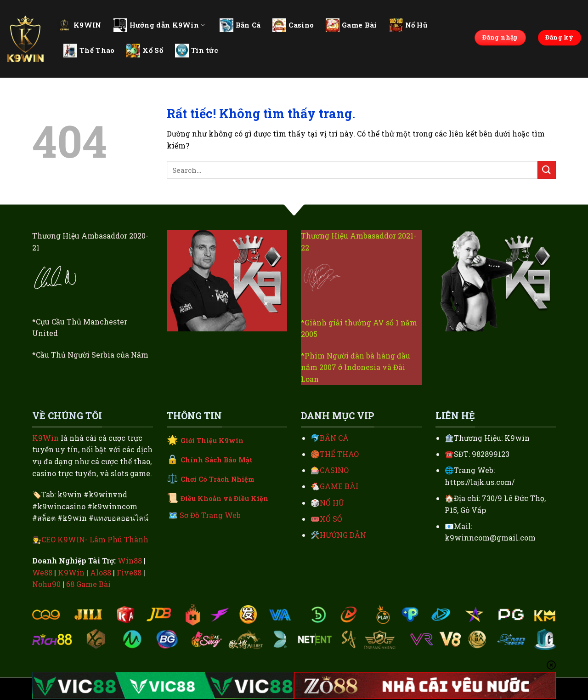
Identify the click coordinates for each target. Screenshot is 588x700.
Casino (293, 25)
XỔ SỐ (331, 519)
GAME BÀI (339, 486)
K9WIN (79, 25)
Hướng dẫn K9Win (159, 25)
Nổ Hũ (408, 25)
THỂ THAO (339, 454)
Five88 (129, 572)
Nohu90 (46, 584)
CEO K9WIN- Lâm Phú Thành (95, 539)
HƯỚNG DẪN (343, 535)
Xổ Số (145, 51)
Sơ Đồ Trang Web (210, 515)
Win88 (130, 561)
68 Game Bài (88, 584)
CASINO (334, 470)
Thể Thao (89, 51)
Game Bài (351, 25)
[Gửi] (547, 170)
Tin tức (197, 51)
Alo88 (101, 572)
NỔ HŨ (332, 503)
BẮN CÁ (334, 438)
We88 (42, 572)
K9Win (45, 438)
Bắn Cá (240, 25)
